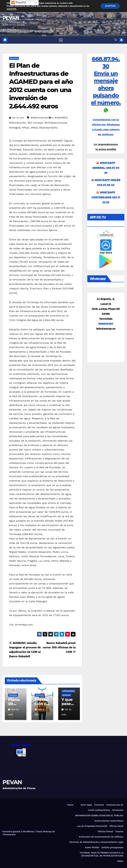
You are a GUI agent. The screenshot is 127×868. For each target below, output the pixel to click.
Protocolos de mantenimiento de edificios (101, 837)
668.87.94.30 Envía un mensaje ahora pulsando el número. (106, 81)
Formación (118, 810)
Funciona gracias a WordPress (19, 832)
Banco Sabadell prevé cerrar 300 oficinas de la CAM (59, 647)
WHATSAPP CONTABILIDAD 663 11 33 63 (106, 197)
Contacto (99, 805)
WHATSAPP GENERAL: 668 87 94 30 (106, 168)
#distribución (18, 123)
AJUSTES (11, 9)
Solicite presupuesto (112, 847)
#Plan (26, 128)
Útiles (120, 861)
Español (19, 3)
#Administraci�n (42, 118)
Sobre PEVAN (92, 847)
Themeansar (9, 834)
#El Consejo (35, 123)
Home (70, 805)
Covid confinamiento (99, 810)
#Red (34, 128)
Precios (119, 832)
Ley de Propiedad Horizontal (92, 826)
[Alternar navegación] (61, 40)
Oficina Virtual (106, 832)
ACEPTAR (109, 6)
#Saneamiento (48, 128)
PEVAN (11, 18)
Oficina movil (116, 826)
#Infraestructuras (56, 123)
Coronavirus (68, 691)
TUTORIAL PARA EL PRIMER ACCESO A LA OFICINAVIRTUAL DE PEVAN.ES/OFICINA (101, 854)
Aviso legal (86, 805)
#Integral (15, 128)
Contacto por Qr (115, 805)
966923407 (106, 324)
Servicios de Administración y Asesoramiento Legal (96, 842)
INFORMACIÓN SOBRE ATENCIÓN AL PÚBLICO (99, 816)
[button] (116, 40)
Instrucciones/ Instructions (109, 821)
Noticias (14, 58)
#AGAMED (61, 118)
